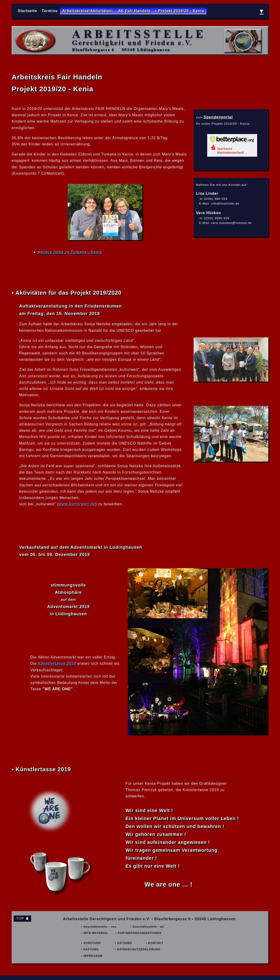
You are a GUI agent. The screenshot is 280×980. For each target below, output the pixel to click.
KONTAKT (156, 943)
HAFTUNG (91, 949)
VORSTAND (92, 943)
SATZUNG (125, 943)
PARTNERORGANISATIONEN (140, 933)
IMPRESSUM (93, 956)
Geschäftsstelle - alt (148, 927)
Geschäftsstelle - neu (100, 927)
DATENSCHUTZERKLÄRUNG (139, 949)
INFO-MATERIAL (96, 933)
